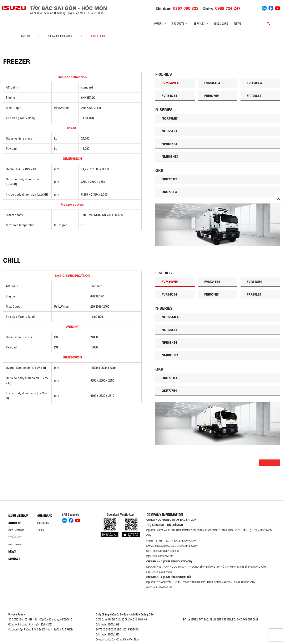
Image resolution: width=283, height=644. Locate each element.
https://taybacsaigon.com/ (177, 541)
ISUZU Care (221, 24)
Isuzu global (16, 544)
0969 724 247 (166, 556)
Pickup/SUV (43, 523)
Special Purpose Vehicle (61, 36)
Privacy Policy (17, 614)
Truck (41, 530)
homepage (25, 36)
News (238, 24)
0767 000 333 (171, 551)
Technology (15, 537)
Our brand (45, 516)
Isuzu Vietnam (18, 516)
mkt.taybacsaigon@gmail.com (176, 546)
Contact (14, 559)
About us (15, 523)
